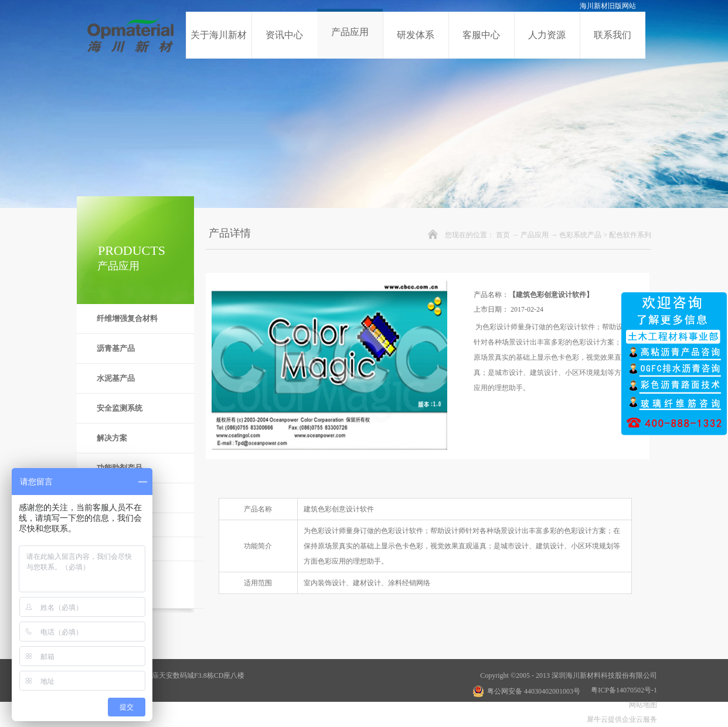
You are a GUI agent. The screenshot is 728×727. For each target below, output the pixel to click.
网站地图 (641, 705)
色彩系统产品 (580, 235)
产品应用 (535, 235)
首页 (503, 235)
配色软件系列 (630, 235)
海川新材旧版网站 (608, 6)
